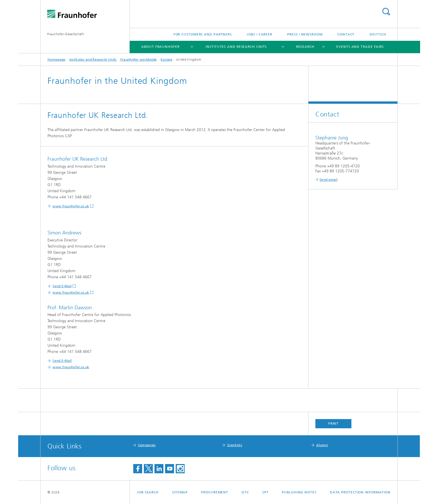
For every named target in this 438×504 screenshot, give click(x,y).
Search (386, 12)
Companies (147, 445)
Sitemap (180, 492)
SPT (266, 492)
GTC (245, 492)
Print (334, 424)
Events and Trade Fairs (360, 47)
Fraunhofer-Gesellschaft (66, 34)
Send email (328, 180)
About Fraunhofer (160, 47)
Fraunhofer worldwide (139, 60)
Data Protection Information (360, 492)
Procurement (215, 492)
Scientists (235, 445)
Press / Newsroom (305, 34)
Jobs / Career (260, 34)
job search (148, 492)
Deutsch (378, 34)
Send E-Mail (62, 286)
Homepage (56, 60)
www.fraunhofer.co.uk (71, 206)
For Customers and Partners (203, 34)
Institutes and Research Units (236, 47)
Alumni (322, 445)
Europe (166, 60)
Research (305, 47)
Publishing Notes (299, 492)
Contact (346, 34)
